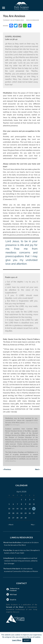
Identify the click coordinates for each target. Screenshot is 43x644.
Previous (7, 469)
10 (30, 504)
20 (13, 513)
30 (26, 518)
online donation (10, 461)
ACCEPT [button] (27, 640)
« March (11, 525)
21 (17, 513)
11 (34, 504)
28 (17, 518)
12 (9, 509)
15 (21, 509)
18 (34, 509)
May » (33, 525)
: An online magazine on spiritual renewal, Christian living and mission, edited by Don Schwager (21, 561)
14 (17, 509)
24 (30, 513)
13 (13, 509)
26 (9, 518)
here (13, 448)
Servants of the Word (15, 607)
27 (13, 518)
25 (34, 513)
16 (26, 509)
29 (21, 518)
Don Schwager (33, 20)
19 (9, 513)
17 (30, 509)
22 (21, 513)
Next (38, 469)
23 (26, 513)
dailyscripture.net (31, 423)
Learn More (17, 640)
